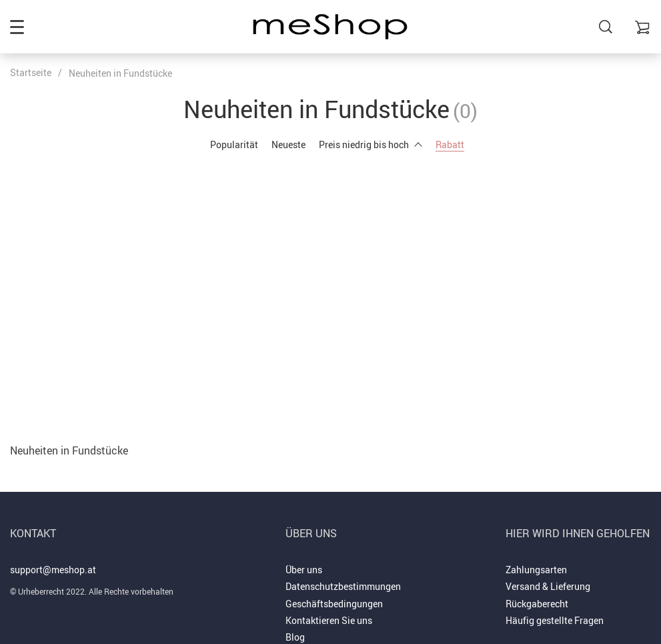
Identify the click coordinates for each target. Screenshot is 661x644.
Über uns (304, 570)
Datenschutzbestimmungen (343, 586)
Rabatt (450, 144)
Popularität (234, 144)
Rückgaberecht (537, 604)
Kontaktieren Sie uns (329, 620)
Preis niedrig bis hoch (371, 144)
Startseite (31, 72)
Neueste (288, 144)
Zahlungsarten (536, 570)
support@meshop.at (53, 570)
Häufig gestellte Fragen (555, 620)
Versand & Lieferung (548, 586)
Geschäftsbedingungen (334, 604)
